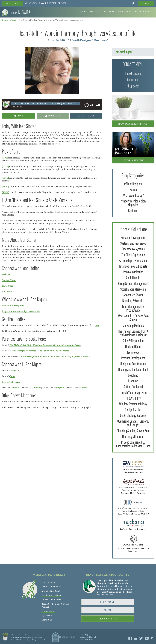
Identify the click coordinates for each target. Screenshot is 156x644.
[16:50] (5, 178)
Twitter (37, 388)
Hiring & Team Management (133, 283)
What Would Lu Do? (133, 195)
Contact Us (47, 620)
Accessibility (36, 635)
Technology (133, 352)
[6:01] (5, 158)
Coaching (133, 375)
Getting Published (133, 386)
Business (133, 210)
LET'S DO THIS (108, 618)
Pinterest (7, 292)
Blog (13, 376)
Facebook (15, 388)
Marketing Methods (133, 325)
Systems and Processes (133, 243)
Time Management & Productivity (133, 308)
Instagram (7, 286)
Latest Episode (133, 73)
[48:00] (6, 192)
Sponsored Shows (133, 295)
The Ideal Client (133, 346)
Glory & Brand (39, 638)
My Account (47, 615)
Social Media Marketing (133, 289)
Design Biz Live (133, 409)
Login (146, 3)
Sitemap (14, 635)
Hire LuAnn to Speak (51, 595)
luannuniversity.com (13, 305)
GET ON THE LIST (86, 116)
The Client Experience (133, 254)
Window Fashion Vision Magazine (133, 203)
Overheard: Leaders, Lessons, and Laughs (133, 423)
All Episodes (133, 86)
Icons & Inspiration (133, 272)
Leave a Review (133, 160)
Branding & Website (133, 300)
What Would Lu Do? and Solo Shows (133, 317)
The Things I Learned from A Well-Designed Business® (133, 333)
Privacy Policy (24, 635)
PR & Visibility (133, 398)
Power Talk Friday (12, 382)
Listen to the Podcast (52, 587)
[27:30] (5, 186)
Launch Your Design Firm (133, 392)
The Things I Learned (133, 436)
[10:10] (5, 166)
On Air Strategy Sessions (133, 415)
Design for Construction (133, 363)
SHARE (20, 116)
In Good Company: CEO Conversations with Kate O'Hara (133, 444)
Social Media (133, 277)
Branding (133, 381)
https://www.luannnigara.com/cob (21, 311)
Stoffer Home (9, 280)
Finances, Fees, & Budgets (133, 266)
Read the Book (48, 582)
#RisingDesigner (133, 183)
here (97, 325)
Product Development (133, 358)
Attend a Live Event (51, 591)
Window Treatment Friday (133, 404)
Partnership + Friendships (133, 260)
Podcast (14, 20)
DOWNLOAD (54, 116)
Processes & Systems (133, 249)
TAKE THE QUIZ (13, 3)
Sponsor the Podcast (133, 124)
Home (5, 20)
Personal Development (133, 237)
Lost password (48, 611)
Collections (133, 79)
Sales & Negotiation (133, 340)
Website (6, 274)
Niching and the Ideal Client (133, 369)
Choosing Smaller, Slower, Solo (133, 430)
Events (133, 189)
